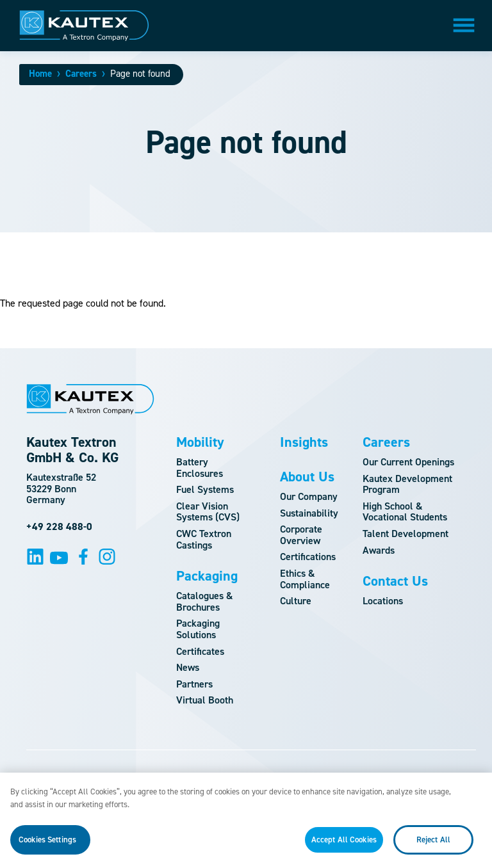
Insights (304, 442)
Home (40, 74)
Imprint (329, 777)
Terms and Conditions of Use (231, 777)
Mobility (200, 442)
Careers (81, 74)
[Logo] (84, 26)
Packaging (207, 576)
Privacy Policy (399, 777)
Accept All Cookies (344, 847)
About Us (307, 477)
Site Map (130, 777)
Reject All (433, 847)
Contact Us (395, 581)
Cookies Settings (47, 847)
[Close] (471, 800)
